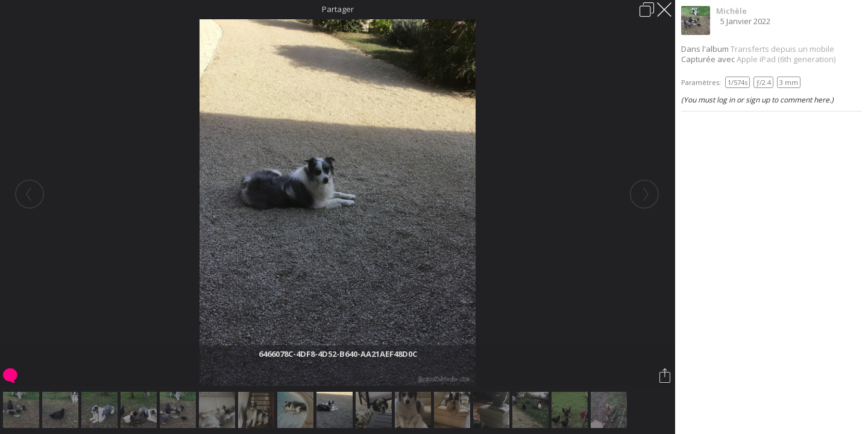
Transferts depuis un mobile (782, 49)
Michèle (731, 11)
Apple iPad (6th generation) (786, 59)
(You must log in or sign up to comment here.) (757, 100)
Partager (338, 9)
